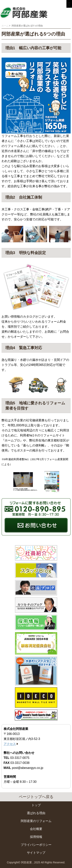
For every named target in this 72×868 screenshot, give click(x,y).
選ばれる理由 (36, 813)
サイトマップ (36, 853)
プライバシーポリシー (36, 845)
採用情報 (36, 837)
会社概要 (36, 829)
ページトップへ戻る (36, 797)
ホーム (5, 26)
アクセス (10, 744)
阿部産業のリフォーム (36, 821)
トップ (36, 805)
